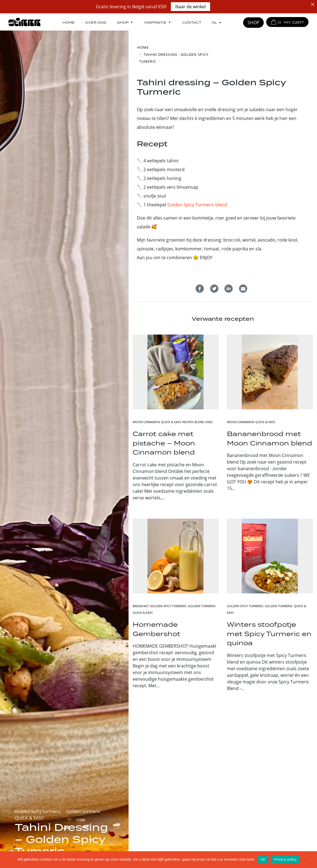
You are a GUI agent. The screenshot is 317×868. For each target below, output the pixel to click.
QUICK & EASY (29, 818)
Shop (125, 22)
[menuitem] (217, 23)
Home (69, 22)
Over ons (96, 22)
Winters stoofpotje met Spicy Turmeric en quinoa (269, 634)
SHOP (253, 23)
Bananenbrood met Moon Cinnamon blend (269, 438)
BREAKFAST (141, 606)
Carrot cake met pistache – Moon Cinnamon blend (164, 443)
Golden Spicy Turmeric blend (197, 205)
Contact (192, 22)
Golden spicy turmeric (38, 811)
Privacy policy (285, 859)
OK (263, 859)
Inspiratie (158, 22)
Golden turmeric (83, 811)
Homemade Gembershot (156, 629)
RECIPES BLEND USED (197, 422)
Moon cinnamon (146, 422)
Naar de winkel (191, 7)
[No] (310, 859)
